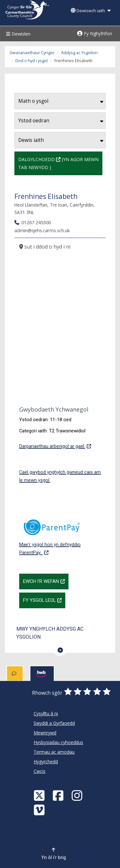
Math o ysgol (61, 101)
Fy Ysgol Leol (44, 600)
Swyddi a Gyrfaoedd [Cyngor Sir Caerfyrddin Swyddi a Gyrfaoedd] (54, 723)
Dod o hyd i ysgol (32, 61)
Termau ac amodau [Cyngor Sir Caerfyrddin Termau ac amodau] (54, 752)
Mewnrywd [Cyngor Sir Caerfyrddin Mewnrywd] (45, 733)
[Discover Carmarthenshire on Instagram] (78, 795)
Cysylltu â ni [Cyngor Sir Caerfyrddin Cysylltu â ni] (46, 713)
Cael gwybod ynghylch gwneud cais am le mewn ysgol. (60, 476)
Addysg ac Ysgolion (79, 53)
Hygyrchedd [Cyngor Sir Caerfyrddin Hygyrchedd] (46, 762)
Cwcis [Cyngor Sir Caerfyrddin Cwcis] (40, 771)
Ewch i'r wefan (46, 581)
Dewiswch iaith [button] (91, 11)
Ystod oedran (61, 121)
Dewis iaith (61, 140)
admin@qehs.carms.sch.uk (42, 230)
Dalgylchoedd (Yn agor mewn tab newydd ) (60, 163)
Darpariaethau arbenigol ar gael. (55, 446)
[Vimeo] (40, 810)
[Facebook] (59, 795)
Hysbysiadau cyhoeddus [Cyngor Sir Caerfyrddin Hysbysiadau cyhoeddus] (58, 742)
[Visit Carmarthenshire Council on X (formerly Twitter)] (40, 795)
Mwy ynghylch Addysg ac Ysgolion (50, 633)
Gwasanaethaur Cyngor (32, 53)
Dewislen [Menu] (17, 34)
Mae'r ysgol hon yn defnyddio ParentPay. (60, 534)
